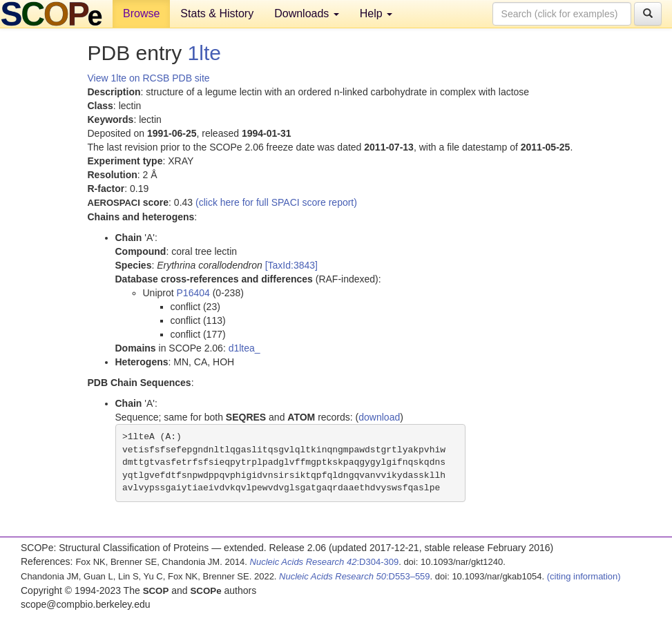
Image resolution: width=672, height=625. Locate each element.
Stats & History (217, 13)
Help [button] (376, 13)
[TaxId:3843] (291, 265)
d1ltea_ (244, 348)
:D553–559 (355, 576)
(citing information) (584, 576)
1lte (204, 53)
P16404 (193, 293)
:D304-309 (325, 562)
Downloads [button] (307, 13)
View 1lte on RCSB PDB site (149, 78)
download (379, 417)
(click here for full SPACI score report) (276, 202)
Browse (141, 13)
